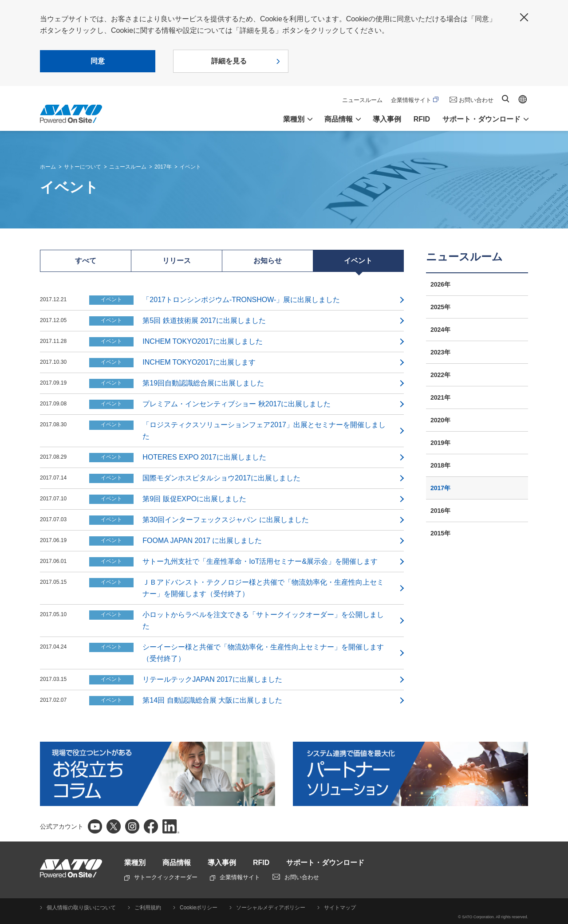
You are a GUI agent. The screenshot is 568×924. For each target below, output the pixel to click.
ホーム (48, 167)
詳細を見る (229, 61)
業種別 (135, 863)
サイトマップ (340, 908)
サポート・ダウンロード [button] (481, 119)
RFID (422, 119)
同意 (98, 61)
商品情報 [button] (339, 119)
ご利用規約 (148, 908)
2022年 (440, 375)
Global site (523, 99)
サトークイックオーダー (161, 877)
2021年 (440, 397)
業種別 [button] (294, 119)
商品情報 (177, 863)
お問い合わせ (476, 100)
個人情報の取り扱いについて (81, 908)
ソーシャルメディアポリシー (271, 908)
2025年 (440, 307)
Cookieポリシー (199, 908)
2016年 (440, 511)
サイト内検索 (505, 99)
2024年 (440, 330)
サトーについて (83, 167)
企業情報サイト (415, 100)
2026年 (440, 284)
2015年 (440, 533)
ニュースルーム (362, 100)
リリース (177, 261)
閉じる (524, 17)
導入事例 (387, 119)
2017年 (163, 167)
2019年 (440, 443)
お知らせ (268, 261)
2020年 (440, 420)
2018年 (440, 465)
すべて (86, 261)
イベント (190, 167)
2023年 (440, 352)
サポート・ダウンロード (325, 863)
